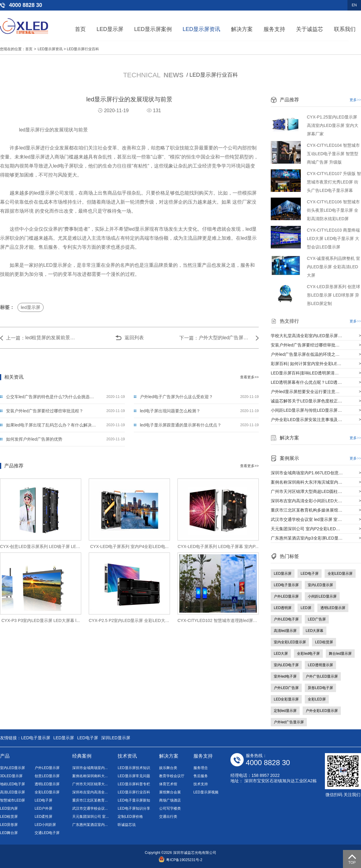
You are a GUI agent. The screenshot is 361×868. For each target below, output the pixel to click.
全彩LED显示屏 (340, 574)
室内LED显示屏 (320, 585)
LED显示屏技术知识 (134, 768)
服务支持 (274, 29)
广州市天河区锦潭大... (90, 784)
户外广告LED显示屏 (322, 676)
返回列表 (134, 338)
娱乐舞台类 (168, 768)
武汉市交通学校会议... (90, 808)
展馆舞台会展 (170, 792)
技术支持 (201, 784)
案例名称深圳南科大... (90, 776)
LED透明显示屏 (320, 665)
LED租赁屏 (324, 642)
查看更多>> (249, 377)
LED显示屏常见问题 (134, 776)
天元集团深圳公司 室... (90, 817)
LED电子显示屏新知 (134, 800)
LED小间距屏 (45, 825)
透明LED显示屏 (333, 608)
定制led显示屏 (285, 711)
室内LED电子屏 (286, 665)
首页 (80, 29)
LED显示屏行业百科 (83, 49)
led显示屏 (31, 307)
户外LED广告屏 (286, 688)
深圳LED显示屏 (116, 738)
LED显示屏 (110, 29)
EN (354, 5)
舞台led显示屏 (340, 654)
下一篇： (189, 338)
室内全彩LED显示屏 (290, 642)
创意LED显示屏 (47, 776)
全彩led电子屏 (308, 654)
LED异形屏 (9, 825)
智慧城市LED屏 (12, 800)
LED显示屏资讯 (201, 29)
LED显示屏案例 (153, 29)
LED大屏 (281, 654)
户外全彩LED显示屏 (322, 711)
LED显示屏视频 (206, 792)
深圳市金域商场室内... (90, 768)
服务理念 (201, 768)
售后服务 (201, 776)
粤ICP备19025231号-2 (180, 860)
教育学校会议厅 (172, 776)
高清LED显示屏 (12, 792)
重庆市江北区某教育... (90, 800)
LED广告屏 (317, 619)
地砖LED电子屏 (12, 784)
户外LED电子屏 (286, 619)
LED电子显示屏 (286, 585)
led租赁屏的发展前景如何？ (52, 338)
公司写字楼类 (170, 808)
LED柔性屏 (43, 817)
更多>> (355, 100)
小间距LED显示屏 (322, 596)
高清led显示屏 (285, 631)
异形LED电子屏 (320, 688)
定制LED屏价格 (130, 817)
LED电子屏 (309, 574)
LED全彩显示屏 (286, 699)
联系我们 (345, 29)
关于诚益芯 (310, 29)
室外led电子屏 (285, 676)
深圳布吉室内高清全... (90, 792)
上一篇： (16, 338)
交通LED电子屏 (47, 833)
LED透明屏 (283, 608)
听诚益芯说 (127, 825)
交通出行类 (168, 817)
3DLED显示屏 (11, 776)
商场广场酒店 (170, 800)
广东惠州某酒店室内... (90, 825)
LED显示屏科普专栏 (134, 784)
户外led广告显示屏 (289, 722)
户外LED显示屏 (286, 596)
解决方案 (242, 29)
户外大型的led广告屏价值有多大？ (226, 338)
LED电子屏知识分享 (134, 808)
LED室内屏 (9, 808)
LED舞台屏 (9, 833)
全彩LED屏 (317, 699)
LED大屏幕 (315, 631)
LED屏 (306, 608)
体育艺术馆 (168, 784)
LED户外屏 (43, 808)
